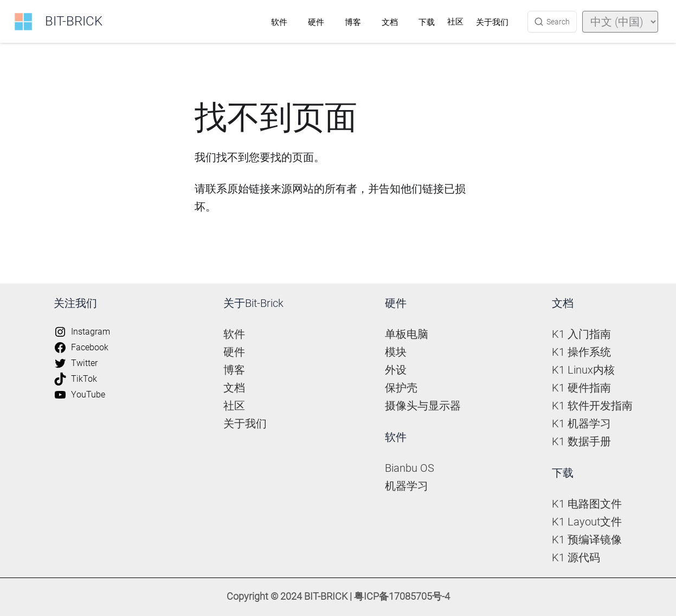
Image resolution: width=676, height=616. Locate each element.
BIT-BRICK (74, 21)
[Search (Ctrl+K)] (552, 22)
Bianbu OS (410, 468)
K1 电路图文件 (587, 504)
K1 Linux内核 (583, 370)
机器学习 (407, 486)
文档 (390, 22)
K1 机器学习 (581, 424)
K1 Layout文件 (587, 522)
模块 (396, 352)
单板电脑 (407, 334)
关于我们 (492, 22)
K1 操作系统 (581, 352)
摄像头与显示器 (423, 406)
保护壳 (401, 388)
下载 (427, 22)
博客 (353, 22)
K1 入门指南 (581, 334)
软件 (279, 22)
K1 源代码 (576, 557)
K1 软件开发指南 (592, 406)
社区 (455, 22)
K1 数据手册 (581, 441)
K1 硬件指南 (581, 388)
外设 (396, 370)
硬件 (316, 22)
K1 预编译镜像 (587, 540)
